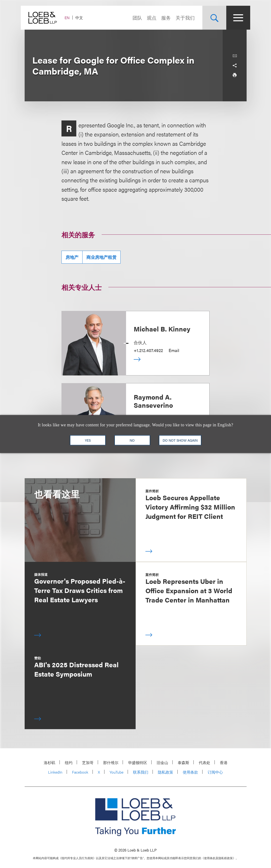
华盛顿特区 (138, 762)
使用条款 (190, 772)
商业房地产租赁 (101, 257)
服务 (162, 18)
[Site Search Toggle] (211, 18)
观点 (148, 18)
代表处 (205, 762)
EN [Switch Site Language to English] (71, 18)
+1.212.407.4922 (148, 350)
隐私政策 (166, 772)
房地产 (72, 257)
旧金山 (162, 762)
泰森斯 (183, 762)
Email (174, 350)
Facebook (80, 772)
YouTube (116, 772)
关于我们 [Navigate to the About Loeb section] (182, 18)
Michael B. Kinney (162, 329)
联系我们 (141, 772)
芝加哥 (88, 762)
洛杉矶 (50, 762)
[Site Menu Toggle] (235, 18)
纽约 (69, 762)
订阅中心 (215, 772)
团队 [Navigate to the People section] (134, 18)
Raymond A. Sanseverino (153, 401)
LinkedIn (55, 772)
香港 (224, 762)
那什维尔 (111, 762)
